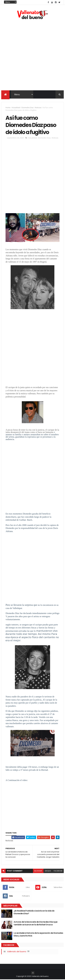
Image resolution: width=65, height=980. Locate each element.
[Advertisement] (32, 55)
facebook (58, 871)
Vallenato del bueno (16, 952)
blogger (38, 871)
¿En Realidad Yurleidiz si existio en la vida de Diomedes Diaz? (34, 913)
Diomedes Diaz (28, 108)
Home (8, 108)
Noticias (38, 108)
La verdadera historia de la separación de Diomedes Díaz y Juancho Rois (38, 935)
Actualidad (16, 108)
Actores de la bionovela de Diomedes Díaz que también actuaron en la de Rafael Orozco (36, 924)
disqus (48, 871)
